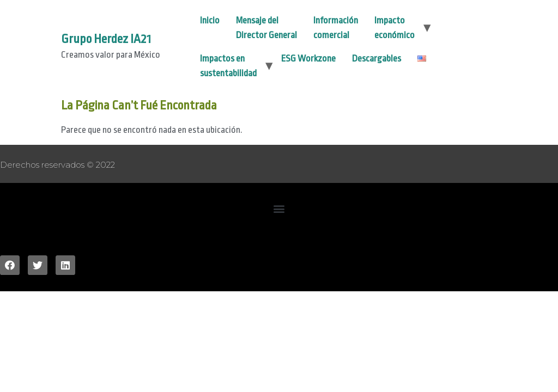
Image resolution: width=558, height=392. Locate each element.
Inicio (210, 20)
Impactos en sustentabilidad (228, 66)
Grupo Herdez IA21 (106, 39)
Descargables (377, 59)
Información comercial (336, 28)
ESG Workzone (308, 59)
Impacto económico (395, 28)
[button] (279, 208)
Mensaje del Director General (266, 28)
